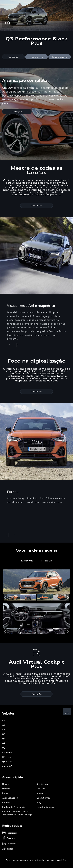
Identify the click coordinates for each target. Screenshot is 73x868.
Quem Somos (43, 798)
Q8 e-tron (7, 762)
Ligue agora (60, 57)
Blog (39, 802)
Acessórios (42, 793)
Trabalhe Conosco (46, 807)
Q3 (4, 734)
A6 (4, 729)
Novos (5, 784)
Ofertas (6, 789)
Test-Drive (37, 57)
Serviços (41, 789)
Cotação (13, 57)
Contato (6, 802)
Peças (5, 793)
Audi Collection (10, 798)
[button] (5, 597)
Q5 (4, 739)
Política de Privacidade (14, 807)
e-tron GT (7, 766)
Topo (67, 711)
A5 (4, 720)
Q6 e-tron (7, 757)
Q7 (4, 743)
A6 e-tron (7, 752)
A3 (4, 725)
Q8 (4, 748)
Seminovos (42, 784)
